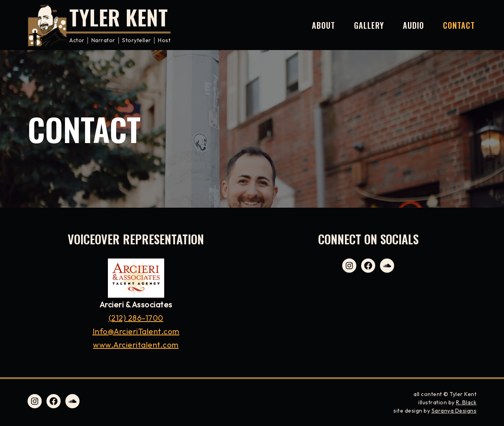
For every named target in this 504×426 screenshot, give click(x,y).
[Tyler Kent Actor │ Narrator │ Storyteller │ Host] (99, 25)
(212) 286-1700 (136, 318)
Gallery (369, 25)
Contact (459, 25)
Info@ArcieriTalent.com (136, 331)
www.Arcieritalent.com (136, 345)
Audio (413, 25)
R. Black (466, 402)
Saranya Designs (454, 411)
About (323, 25)
